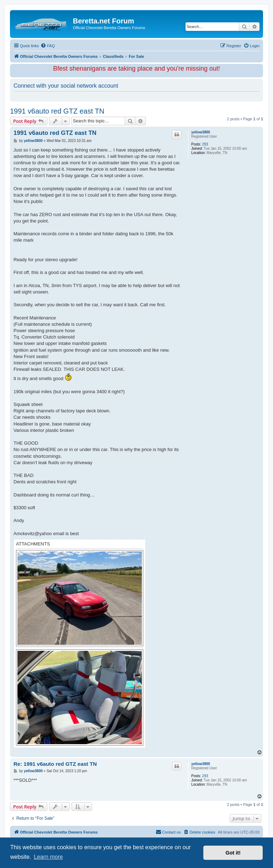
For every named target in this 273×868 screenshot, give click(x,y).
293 (205, 144)
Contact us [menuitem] (168, 832)
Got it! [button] (233, 853)
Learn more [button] (48, 857)
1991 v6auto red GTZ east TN (57, 111)
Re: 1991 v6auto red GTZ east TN (55, 764)
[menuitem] (48, 46)
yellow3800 (201, 132)
